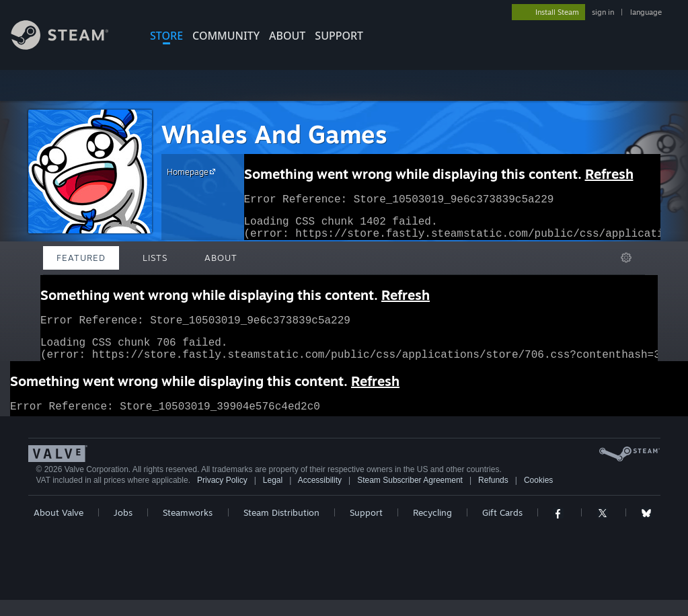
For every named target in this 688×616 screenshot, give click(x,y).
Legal (273, 496)
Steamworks (188, 529)
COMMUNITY (226, 36)
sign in (603, 12)
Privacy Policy (222, 496)
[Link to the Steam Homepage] (70, 46)
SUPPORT (339, 36)
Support (366, 529)
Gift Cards (502, 529)
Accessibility (320, 496)
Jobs (123, 529)
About (287, 36)
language (646, 12)
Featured (81, 258)
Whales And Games (274, 134)
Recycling (432, 529)
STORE (166, 36)
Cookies (538, 496)
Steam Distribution (281, 529)
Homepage (193, 171)
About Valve (59, 529)
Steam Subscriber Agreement (410, 496)
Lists (155, 258)
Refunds (493, 496)
